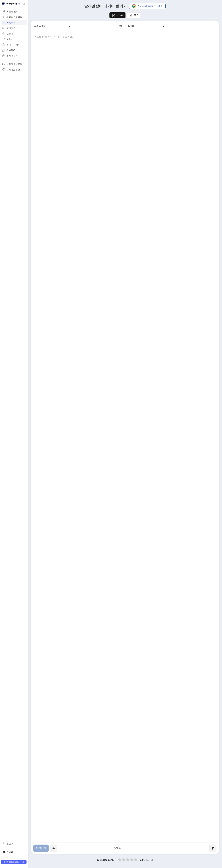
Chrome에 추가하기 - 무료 (147, 6)
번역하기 (41, 848)
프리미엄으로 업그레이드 (14, 862)
